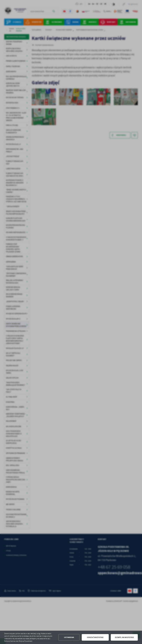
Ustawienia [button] (69, 637)
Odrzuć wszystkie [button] (95, 637)
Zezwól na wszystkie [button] (124, 637)
